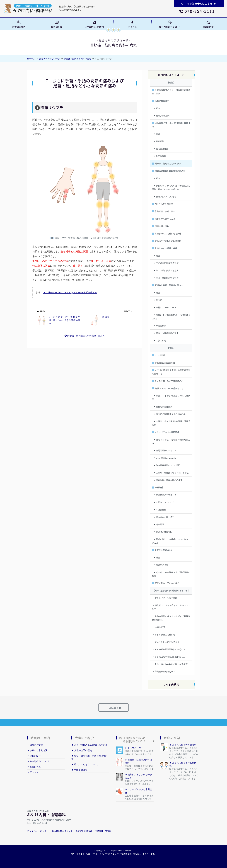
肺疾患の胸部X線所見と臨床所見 (170, 414)
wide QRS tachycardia (164, 458)
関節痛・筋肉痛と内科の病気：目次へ (85, 336)
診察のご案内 (35, 745)
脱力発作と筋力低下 (164, 517)
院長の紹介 (34, 756)
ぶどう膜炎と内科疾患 (164, 635)
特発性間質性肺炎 (163, 407)
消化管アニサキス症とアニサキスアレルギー (171, 607)
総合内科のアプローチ (50, 59)
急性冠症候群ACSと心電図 (167, 465)
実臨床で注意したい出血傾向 (167, 241)
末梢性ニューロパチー (165, 308)
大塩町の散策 (79, 770)
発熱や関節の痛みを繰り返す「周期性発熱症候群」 (171, 618)
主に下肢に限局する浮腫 (166, 278)
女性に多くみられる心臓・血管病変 (170, 664)
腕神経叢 (159, 141)
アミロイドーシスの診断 (165, 598)
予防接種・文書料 (103, 831)
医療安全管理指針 (84, 831)
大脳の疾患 (160, 341)
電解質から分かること (164, 219)
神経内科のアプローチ (165, 495)
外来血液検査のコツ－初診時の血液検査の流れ (171, 92)
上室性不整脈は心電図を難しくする (171, 473)
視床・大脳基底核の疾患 (166, 333)
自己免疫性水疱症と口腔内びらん (169, 657)
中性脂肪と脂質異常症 (164, 363)
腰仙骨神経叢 (161, 149)
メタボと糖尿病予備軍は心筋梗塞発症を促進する (171, 372)
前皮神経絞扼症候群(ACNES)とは (169, 649)
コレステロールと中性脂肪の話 (168, 381)
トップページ (133, 748)
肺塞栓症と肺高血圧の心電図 (168, 480)
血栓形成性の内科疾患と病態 (167, 234)
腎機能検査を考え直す (164, 672)
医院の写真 (34, 767)
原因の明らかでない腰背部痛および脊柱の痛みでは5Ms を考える (171, 187)
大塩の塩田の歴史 (82, 750)
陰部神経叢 (160, 156)
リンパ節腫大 (159, 355)
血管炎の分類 (161, 565)
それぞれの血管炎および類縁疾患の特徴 (171, 574)
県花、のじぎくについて (85, 764)
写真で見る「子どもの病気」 (167, 583)
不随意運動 (160, 510)
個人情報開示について (62, 831)
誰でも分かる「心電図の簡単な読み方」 (171, 441)
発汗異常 (159, 524)
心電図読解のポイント (165, 451)
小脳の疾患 (160, 326)
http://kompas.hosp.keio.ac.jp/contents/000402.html (70, 293)
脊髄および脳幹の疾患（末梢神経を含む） (171, 317)
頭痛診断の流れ (161, 226)
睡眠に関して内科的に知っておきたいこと (171, 541)
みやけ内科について (38, 761)
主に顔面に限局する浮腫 (166, 263)
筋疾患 (158, 300)
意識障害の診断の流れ (164, 211)
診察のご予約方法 (37, 750)
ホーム (31, 59)
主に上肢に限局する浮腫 (166, 271)
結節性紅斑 (158, 627)
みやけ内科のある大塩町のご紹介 (89, 745)
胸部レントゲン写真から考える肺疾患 (171, 398)
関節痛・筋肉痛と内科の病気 (78, 59)
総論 (157, 108)
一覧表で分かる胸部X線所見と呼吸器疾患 (171, 423)
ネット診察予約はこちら (199, 3)
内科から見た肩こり (163, 204)
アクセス (33, 772)
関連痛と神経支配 (163, 532)
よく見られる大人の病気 (183, 745)
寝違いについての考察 (165, 197)
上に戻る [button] (115, 708)
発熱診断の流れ (162, 116)
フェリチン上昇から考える (166, 642)
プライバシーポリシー (38, 831)
